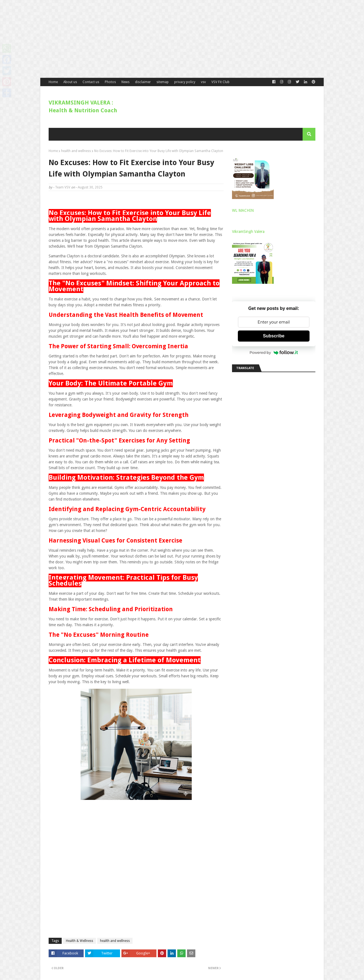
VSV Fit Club (220, 82)
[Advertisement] (167, 39)
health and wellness (76, 151)
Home (53, 82)
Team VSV (63, 187)
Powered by (274, 352)
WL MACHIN (243, 210)
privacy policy (185, 82)
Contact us (91, 82)
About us (70, 82)
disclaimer (143, 82)
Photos (110, 82)
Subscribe (274, 336)
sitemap (163, 82)
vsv (203, 82)
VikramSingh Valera (248, 232)
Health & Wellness (79, 941)
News (125, 82)
